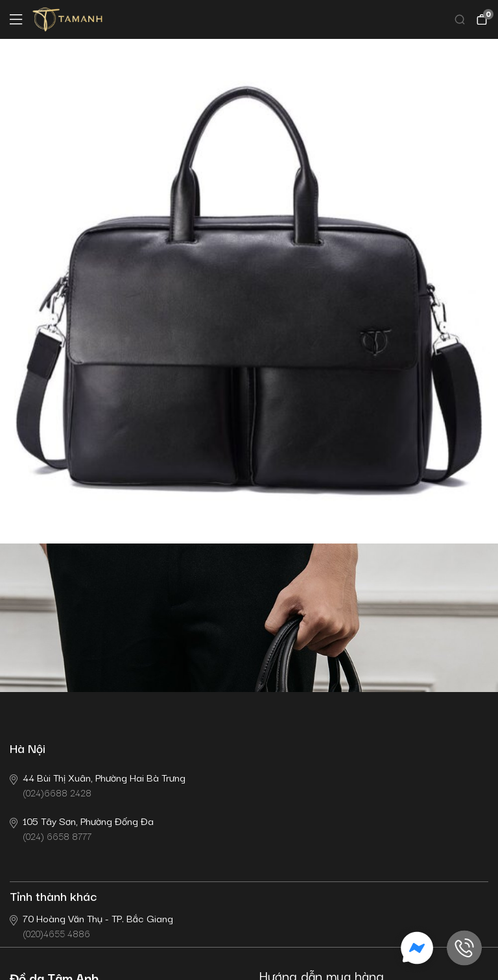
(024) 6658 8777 (82, 828)
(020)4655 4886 (91, 925)
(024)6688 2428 (98, 784)
